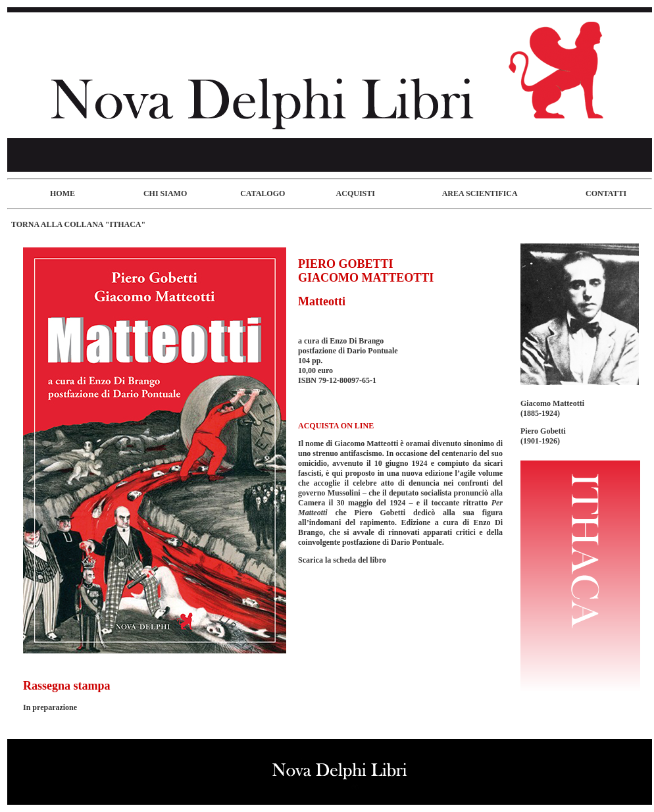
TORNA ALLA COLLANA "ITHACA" (78, 224)
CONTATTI (606, 193)
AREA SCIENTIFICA (480, 193)
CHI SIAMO (165, 193)
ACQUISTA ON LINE (336, 426)
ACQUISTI (356, 193)
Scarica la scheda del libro (342, 560)
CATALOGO (263, 193)
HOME (63, 193)
